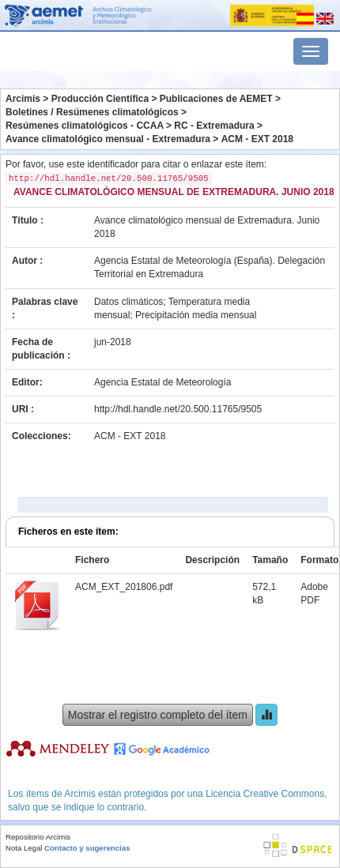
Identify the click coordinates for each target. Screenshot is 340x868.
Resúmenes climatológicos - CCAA (85, 126)
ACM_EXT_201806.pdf (124, 587)
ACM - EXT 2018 (257, 139)
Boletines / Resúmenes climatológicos (92, 112)
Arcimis (23, 99)
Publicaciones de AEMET (216, 99)
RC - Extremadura (214, 126)
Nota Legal (24, 848)
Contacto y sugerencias (87, 848)
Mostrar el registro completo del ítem (158, 715)
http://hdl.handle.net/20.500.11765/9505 (178, 409)
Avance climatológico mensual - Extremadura (108, 139)
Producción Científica (100, 99)
